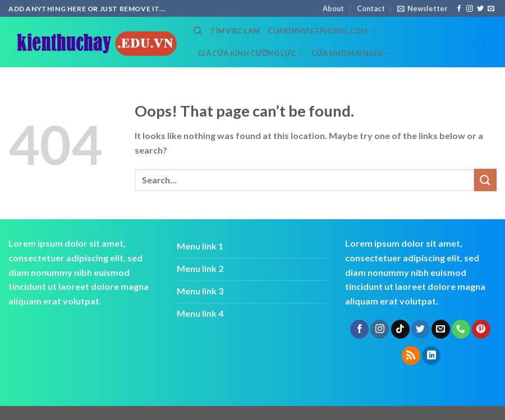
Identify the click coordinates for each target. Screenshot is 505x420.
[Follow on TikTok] (400, 329)
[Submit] (485, 180)
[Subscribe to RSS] (411, 356)
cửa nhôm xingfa (351, 54)
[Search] (198, 31)
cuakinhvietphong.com (322, 31)
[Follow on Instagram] (470, 9)
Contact (371, 8)
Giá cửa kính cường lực (251, 54)
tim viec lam (235, 31)
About (333, 8)
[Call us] (461, 329)
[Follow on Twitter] (480, 9)
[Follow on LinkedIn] (431, 356)
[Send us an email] (491, 9)
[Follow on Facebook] (459, 9)
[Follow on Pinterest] (481, 329)
